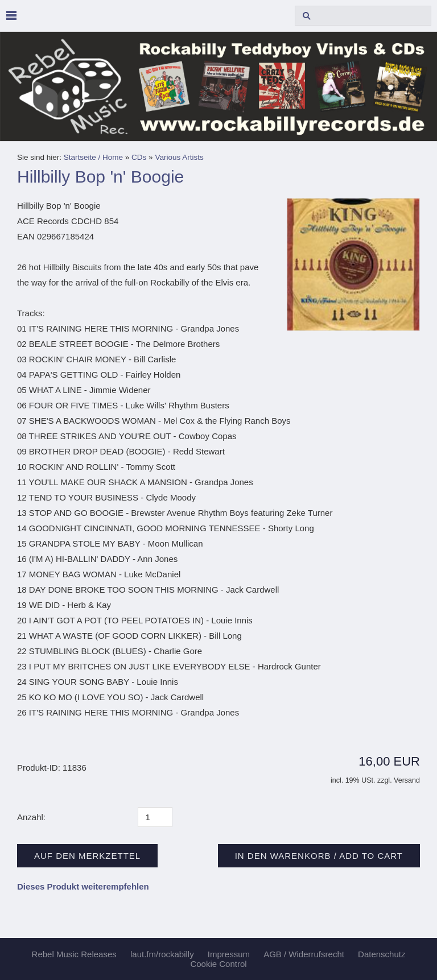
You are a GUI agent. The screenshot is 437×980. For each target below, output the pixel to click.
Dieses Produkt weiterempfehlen (83, 886)
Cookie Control (218, 964)
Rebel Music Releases (74, 954)
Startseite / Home (93, 157)
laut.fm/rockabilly (162, 954)
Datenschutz (382, 954)
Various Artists (179, 157)
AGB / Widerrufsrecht (304, 954)
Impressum (229, 954)
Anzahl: (31, 817)
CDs (139, 157)
